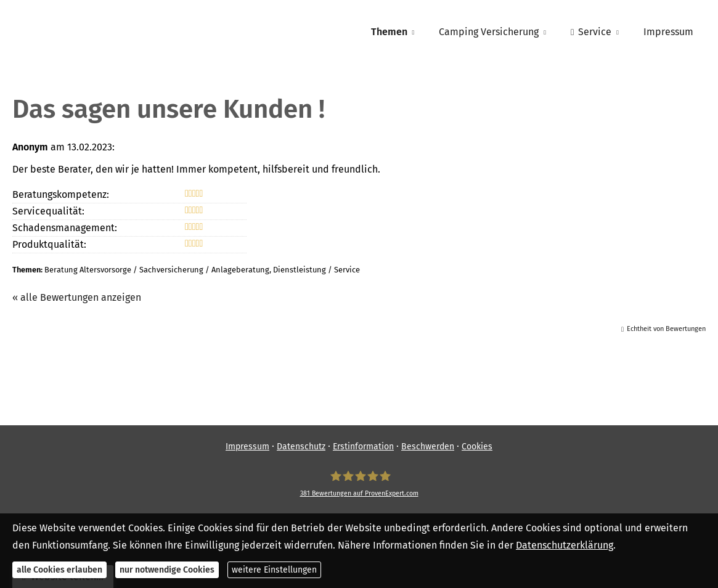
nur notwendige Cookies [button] (167, 570)
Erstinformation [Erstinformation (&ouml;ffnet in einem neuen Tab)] (363, 447)
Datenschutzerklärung (565, 545)
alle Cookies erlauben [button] (59, 570)
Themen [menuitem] (389, 32)
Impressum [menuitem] (668, 32)
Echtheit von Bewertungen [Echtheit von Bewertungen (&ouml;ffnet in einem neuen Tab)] (666, 329)
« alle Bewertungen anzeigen (77, 297)
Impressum (247, 447)
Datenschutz (301, 447)
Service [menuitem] (591, 32)
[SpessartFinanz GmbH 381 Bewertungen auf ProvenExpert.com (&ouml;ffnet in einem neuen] (359, 484)
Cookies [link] (477, 447)
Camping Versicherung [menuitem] (489, 32)
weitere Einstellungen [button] (274, 570)
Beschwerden (428, 447)
